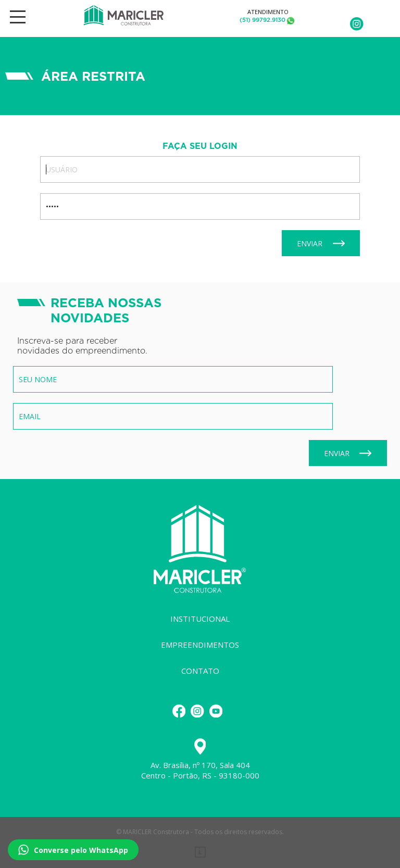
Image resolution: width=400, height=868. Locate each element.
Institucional (200, 619)
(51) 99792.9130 (262, 20)
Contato (200, 671)
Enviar (321, 243)
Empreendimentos (200, 645)
